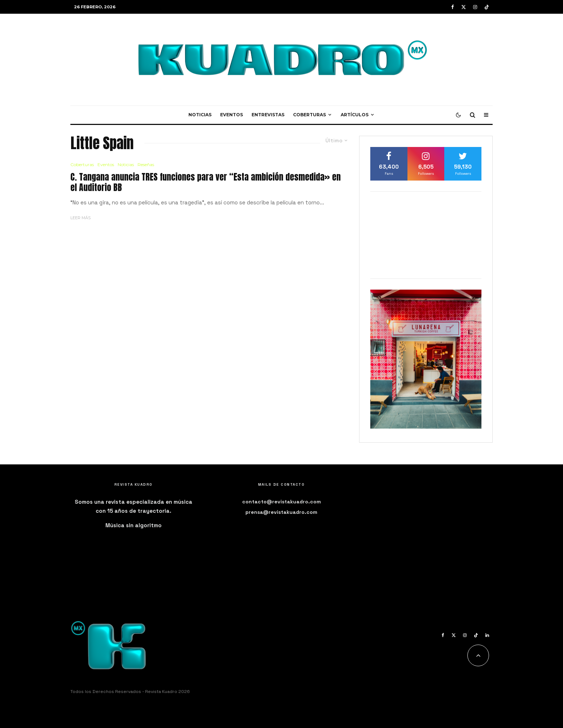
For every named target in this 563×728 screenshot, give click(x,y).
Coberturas (309, 115)
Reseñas (146, 164)
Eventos (232, 115)
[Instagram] (475, 7)
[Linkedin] (487, 635)
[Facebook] (453, 7)
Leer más (80, 218)
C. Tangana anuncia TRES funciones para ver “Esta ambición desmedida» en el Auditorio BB (206, 182)
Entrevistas (268, 115)
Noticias (200, 115)
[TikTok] (487, 7)
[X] (464, 7)
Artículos (355, 115)
